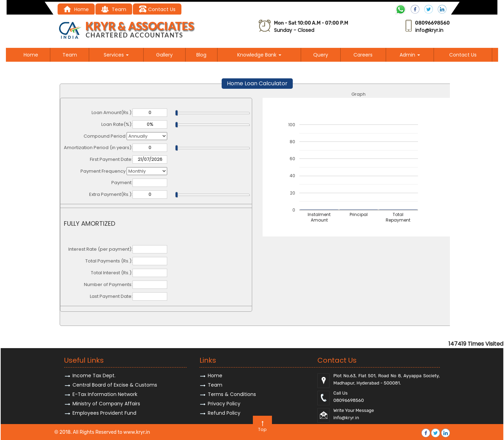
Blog (201, 55)
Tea (111, 9)
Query (321, 55)
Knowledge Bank (259, 55)
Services (116, 55)
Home (76, 9)
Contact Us (157, 9)
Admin (410, 55)
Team (70, 55)
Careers (363, 55)
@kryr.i (432, 30)
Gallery (164, 55)
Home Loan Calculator (257, 83)
